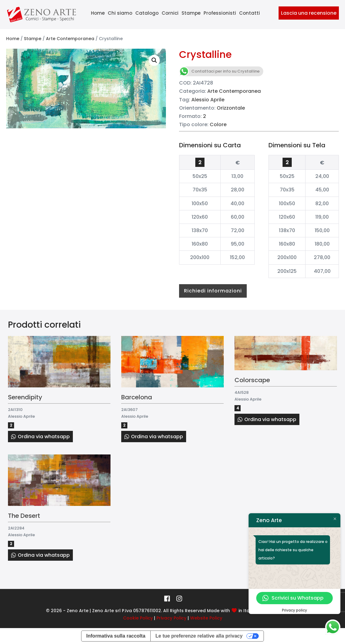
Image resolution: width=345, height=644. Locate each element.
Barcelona (137, 397)
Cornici (170, 13)
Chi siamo (120, 13)
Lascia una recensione (309, 13)
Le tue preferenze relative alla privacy (199, 636)
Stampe (191, 13)
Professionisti (220, 13)
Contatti (249, 13)
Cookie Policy (138, 618)
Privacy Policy (171, 618)
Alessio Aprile (208, 100)
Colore (218, 124)
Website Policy (206, 618)
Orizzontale (231, 108)
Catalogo (147, 13)
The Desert (24, 516)
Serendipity (25, 397)
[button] (154, 60)
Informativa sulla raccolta (116, 636)
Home (98, 13)
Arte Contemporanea (70, 39)
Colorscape (252, 380)
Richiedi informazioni (213, 291)
